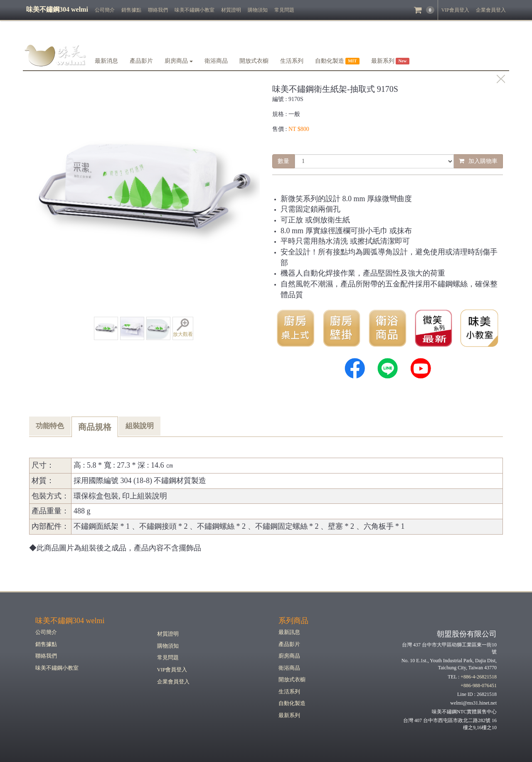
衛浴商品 (216, 61)
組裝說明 (140, 426)
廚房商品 (179, 61)
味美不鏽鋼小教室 (195, 10)
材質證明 (231, 10)
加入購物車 (478, 161)
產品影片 (141, 61)
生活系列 (292, 61)
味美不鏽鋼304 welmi (70, 621)
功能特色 (50, 426)
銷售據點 (131, 10)
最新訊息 (289, 632)
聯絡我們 (158, 10)
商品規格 (95, 427)
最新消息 (106, 61)
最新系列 (289, 715)
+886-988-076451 (479, 686)
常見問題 (284, 10)
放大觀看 (183, 328)
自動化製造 (292, 703)
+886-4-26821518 (479, 677)
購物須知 (258, 10)
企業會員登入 (491, 10)
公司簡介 (105, 10)
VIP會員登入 (455, 10)
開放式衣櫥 (254, 61)
